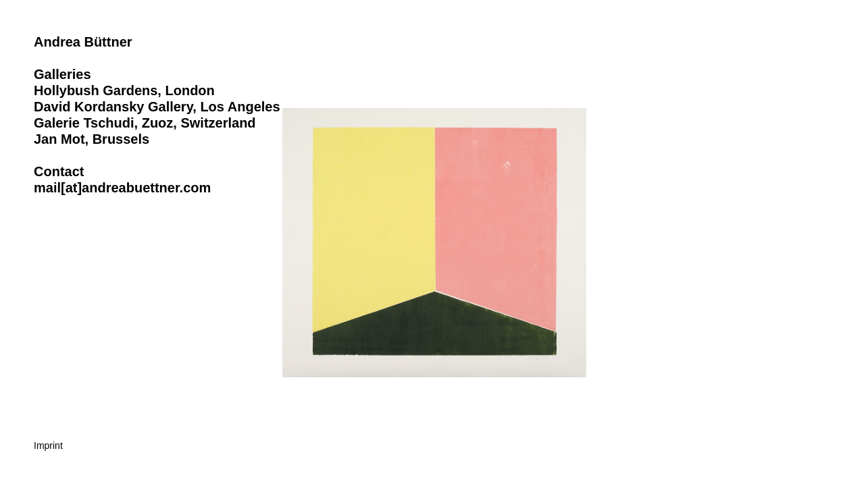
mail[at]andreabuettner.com (122, 188)
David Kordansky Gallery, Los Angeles (157, 107)
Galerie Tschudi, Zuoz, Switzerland (145, 123)
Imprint (48, 446)
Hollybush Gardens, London (124, 90)
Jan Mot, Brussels (92, 139)
